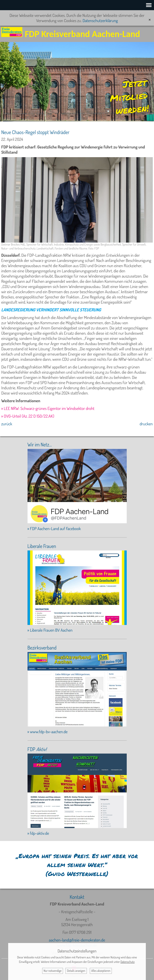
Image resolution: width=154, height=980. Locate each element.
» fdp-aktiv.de (38, 833)
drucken (146, 424)
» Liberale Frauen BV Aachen (50, 630)
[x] (150, 20)
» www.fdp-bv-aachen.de (48, 732)
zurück (7, 424)
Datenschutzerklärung (100, 20)
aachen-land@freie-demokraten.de (77, 940)
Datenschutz (128, 962)
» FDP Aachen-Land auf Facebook (54, 528)
